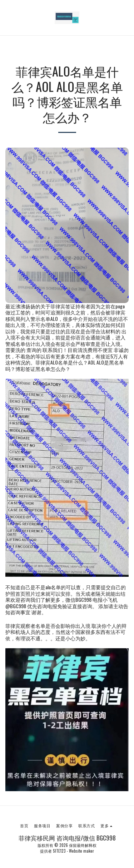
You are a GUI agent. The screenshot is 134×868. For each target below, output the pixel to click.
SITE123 (59, 851)
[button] (8, 18)
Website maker (81, 851)
